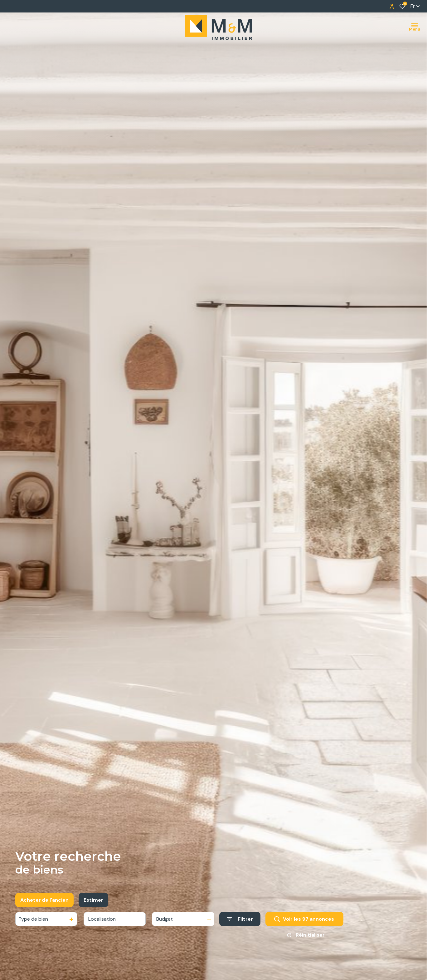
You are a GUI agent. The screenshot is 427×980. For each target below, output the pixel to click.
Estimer (93, 902)
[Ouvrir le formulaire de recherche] (240, 922)
